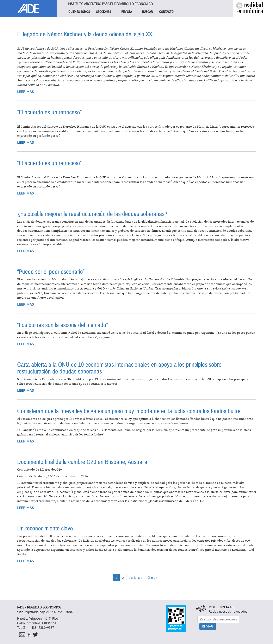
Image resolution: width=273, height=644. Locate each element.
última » (153, 578)
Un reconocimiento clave (45, 528)
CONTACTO (166, 12)
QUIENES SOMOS (79, 12)
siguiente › (136, 578)
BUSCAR (147, 12)
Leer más (26, 92)
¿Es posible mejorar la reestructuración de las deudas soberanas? (92, 214)
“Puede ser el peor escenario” (51, 272)
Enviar (207, 626)
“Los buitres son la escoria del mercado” (63, 325)
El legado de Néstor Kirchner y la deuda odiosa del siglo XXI (85, 34)
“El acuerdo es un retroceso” (49, 112)
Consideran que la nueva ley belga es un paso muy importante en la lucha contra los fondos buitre (129, 411)
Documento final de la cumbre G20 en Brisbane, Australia (82, 462)
